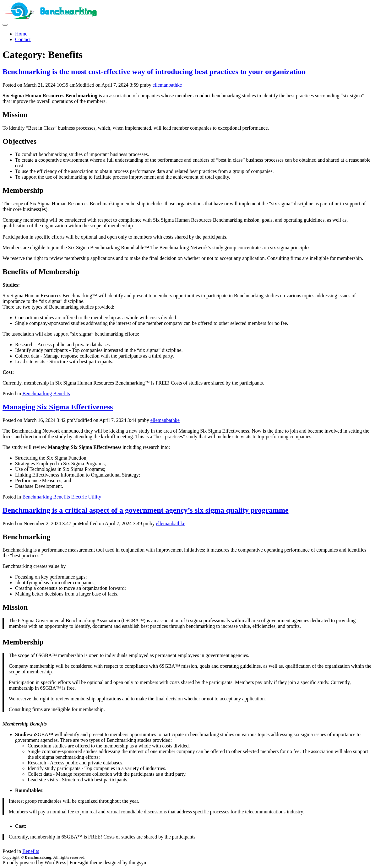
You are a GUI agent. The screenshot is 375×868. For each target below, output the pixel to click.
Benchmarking (37, 394)
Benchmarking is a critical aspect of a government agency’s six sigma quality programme (146, 510)
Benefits (61, 394)
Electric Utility (86, 497)
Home (21, 34)
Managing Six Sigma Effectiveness (58, 407)
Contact (23, 39)
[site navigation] (5, 25)
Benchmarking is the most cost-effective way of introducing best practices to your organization (154, 72)
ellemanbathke (167, 85)
